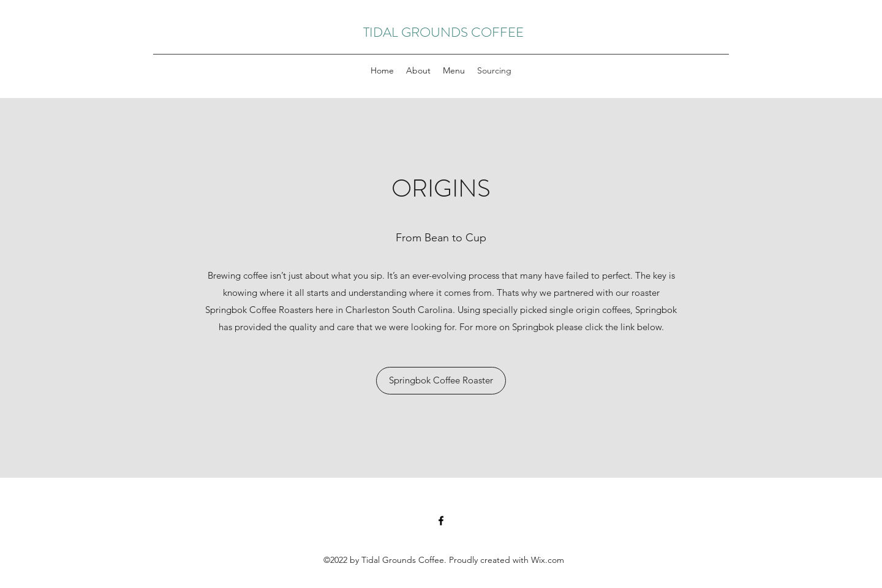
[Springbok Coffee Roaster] (441, 381)
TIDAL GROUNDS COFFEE (443, 32)
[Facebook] (441, 521)
